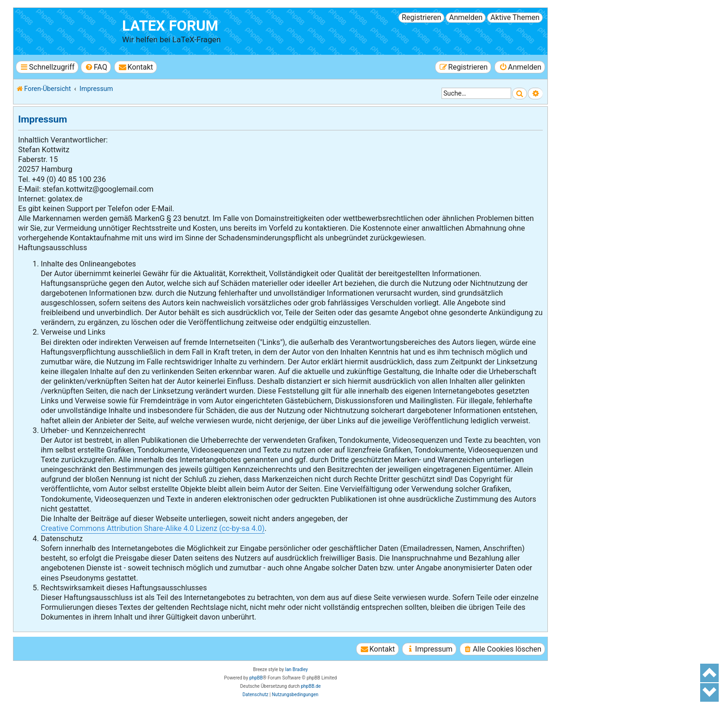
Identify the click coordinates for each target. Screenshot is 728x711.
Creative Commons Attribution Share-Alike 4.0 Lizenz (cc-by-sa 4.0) (153, 528)
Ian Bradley (296, 669)
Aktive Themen (515, 17)
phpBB (256, 678)
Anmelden (466, 17)
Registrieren (421, 17)
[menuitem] (96, 67)
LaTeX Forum (170, 26)
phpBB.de (311, 686)
